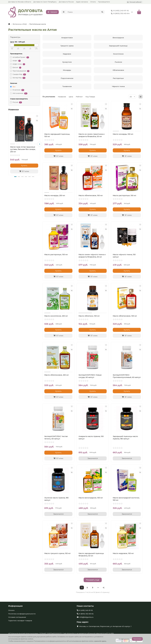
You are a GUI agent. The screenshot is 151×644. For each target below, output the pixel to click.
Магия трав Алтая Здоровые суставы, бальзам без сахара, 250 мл (23, 150)
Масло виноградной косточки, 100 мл (126, 500)
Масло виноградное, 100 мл (91, 498)
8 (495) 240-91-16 (119, 11)
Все (13, 87)
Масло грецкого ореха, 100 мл (57, 554)
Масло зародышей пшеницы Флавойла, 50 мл (91, 555)
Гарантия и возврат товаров (20, 621)
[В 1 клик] (24, 172)
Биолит (16, 68)
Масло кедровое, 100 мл (123, 554)
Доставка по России (66, 2)
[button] (40, 145)
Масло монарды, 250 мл (55, 196)
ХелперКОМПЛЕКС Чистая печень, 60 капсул (56, 438)
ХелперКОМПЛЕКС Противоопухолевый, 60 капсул (127, 377)
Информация (15, 606)
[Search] (86, 12)
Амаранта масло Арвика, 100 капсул (91, 438)
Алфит (15, 61)
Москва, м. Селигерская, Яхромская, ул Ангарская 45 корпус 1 (105, 626)
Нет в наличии (19, 94)
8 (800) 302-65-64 (120, 14)
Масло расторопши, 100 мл (124, 196)
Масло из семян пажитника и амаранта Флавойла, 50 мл (92, 136)
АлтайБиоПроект (20, 58)
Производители (104, 2)
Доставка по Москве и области (20, 2)
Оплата (93, 2)
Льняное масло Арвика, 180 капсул (56, 500)
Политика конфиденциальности (22, 614)
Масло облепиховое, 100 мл (91, 196)
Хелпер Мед (18, 78)
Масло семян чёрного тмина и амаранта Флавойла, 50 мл (92, 256)
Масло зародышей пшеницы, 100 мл (57, 136)
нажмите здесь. (100, 641)
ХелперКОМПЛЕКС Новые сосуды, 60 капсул (90, 377)
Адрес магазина (82, 2)
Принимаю (137, 639)
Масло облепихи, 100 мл (89, 317)
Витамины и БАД (20, 25)
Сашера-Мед (18, 75)
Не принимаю (124, 639)
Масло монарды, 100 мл (123, 135)
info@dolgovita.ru (86, 617)
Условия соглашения (17, 617)
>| (103, 588)
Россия (16, 103)
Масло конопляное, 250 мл (56, 317)
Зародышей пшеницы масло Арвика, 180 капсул (125, 438)
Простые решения (20, 72)
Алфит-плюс (18, 65)
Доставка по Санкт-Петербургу (45, 2)
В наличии (17, 91)
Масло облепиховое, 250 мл (57, 376)
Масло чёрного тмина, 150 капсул (124, 256)
